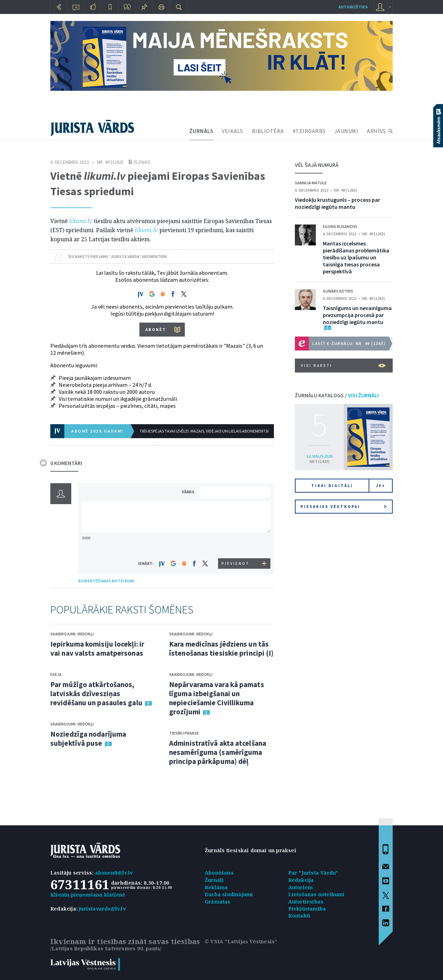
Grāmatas (218, 902)
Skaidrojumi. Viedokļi (72, 634)
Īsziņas (142, 162)
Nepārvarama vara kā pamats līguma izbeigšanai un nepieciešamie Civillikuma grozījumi (217, 698)
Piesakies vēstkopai (343, 507)
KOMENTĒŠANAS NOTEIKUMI (106, 581)
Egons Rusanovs (340, 226)
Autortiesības (306, 902)
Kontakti (299, 916)
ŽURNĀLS (201, 131)
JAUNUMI (346, 131)
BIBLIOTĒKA (268, 131)
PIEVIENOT (235, 563)
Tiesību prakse (184, 733)
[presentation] (236, 545)
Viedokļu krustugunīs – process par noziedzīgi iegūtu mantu (337, 203)
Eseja (56, 674)
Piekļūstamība (307, 909)
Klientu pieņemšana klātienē (88, 895)
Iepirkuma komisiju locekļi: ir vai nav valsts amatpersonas (97, 649)
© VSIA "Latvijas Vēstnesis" (241, 941)
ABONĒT (156, 329)
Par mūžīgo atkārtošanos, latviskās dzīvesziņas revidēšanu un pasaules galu (96, 694)
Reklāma (216, 887)
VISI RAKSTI (343, 366)
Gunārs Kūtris (338, 291)
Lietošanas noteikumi (317, 894)
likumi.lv (81, 221)
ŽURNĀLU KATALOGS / (337, 395)
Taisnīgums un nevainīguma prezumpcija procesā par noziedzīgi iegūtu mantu (357, 315)
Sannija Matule (311, 183)
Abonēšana (219, 873)
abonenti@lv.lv (114, 873)
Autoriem (301, 887)
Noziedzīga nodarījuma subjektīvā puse (88, 739)
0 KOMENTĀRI (66, 463)
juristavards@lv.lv (102, 909)
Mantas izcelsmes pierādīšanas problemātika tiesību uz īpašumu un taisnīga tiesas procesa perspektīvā (356, 257)
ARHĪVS (376, 131)
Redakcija (301, 880)
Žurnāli (214, 880)
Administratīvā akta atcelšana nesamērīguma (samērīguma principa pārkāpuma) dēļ (218, 752)
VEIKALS (233, 131)
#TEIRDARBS (309, 131)
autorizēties (353, 7)
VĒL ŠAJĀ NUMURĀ (317, 165)
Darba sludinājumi (229, 894)
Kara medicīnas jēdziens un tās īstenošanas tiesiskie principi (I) (221, 649)
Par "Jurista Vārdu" (313, 873)
